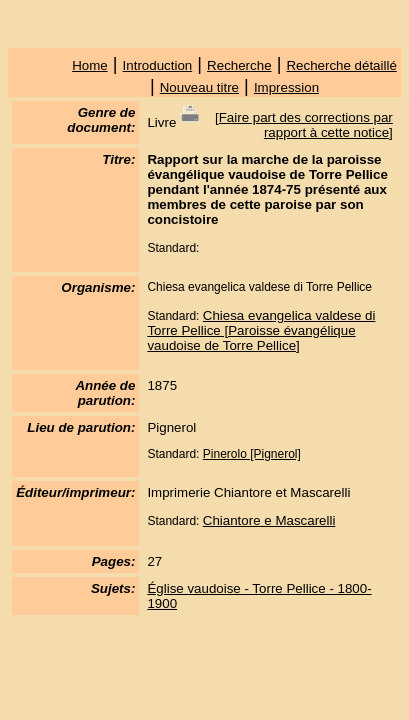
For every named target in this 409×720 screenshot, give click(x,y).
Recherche (239, 65)
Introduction (158, 65)
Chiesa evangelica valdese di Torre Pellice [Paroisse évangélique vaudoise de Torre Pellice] (261, 330)
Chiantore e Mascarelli (269, 520)
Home (90, 65)
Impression (286, 87)
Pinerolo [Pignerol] (252, 454)
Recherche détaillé (341, 65)
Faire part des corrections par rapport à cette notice (306, 125)
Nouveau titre (199, 87)
